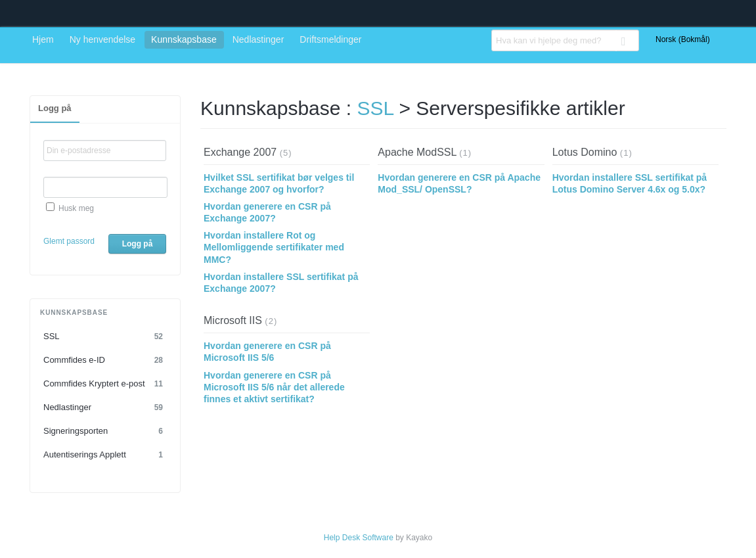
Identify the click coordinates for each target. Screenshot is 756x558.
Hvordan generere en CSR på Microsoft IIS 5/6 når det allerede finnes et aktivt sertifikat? (274, 387)
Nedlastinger (258, 39)
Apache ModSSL (417, 152)
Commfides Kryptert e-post (105, 384)
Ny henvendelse (102, 39)
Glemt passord (69, 241)
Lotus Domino (585, 152)
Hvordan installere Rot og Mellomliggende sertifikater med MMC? (274, 247)
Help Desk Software (359, 538)
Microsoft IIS (233, 320)
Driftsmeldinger (330, 39)
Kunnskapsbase (184, 39)
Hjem (43, 39)
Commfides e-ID (105, 360)
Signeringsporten (105, 431)
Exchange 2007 (240, 152)
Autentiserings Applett (105, 455)
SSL (105, 337)
